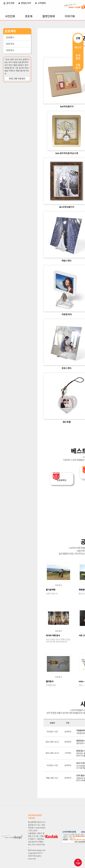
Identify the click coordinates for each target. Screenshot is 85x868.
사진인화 (10, 16)
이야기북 (70, 16)
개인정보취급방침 (35, 815)
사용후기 (78, 66)
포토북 (29, 16)
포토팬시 (10, 38)
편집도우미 (25, 3)
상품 (78, 38)
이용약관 (31, 818)
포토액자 (10, 44)
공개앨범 (78, 57)
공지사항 (9, 3)
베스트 (78, 48)
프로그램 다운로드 (17, 79)
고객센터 (40, 3)
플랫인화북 (49, 16)
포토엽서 (10, 50)
